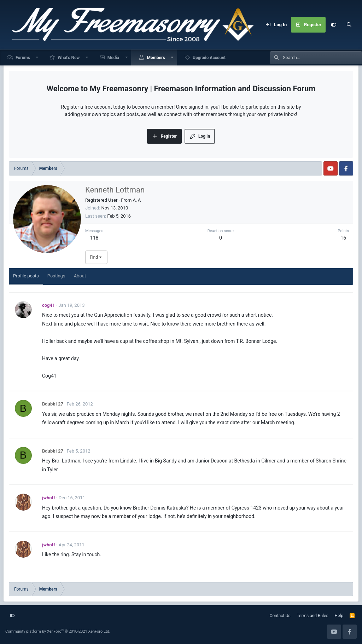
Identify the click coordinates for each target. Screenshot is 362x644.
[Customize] (333, 25)
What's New (69, 58)
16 (343, 238)
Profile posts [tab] (26, 276)
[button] (37, 57)
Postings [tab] (56, 276)
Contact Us (280, 616)
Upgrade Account (209, 58)
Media (113, 58)
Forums (23, 58)
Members (156, 58)
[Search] (349, 25)
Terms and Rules (313, 616)
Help (339, 616)
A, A (137, 200)
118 (94, 238)
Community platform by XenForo (58, 631)
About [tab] (80, 276)
